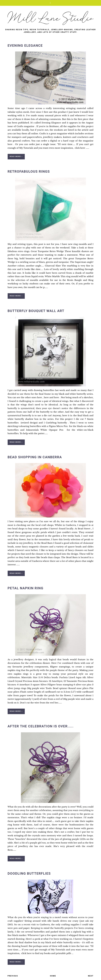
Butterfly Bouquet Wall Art (36, 311)
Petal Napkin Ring (26, 588)
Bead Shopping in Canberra (35, 457)
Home (53, 976)
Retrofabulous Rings (29, 172)
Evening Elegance (25, 46)
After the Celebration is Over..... (41, 726)
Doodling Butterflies (29, 874)
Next (91, 976)
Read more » (16, 156)
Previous (13, 976)
